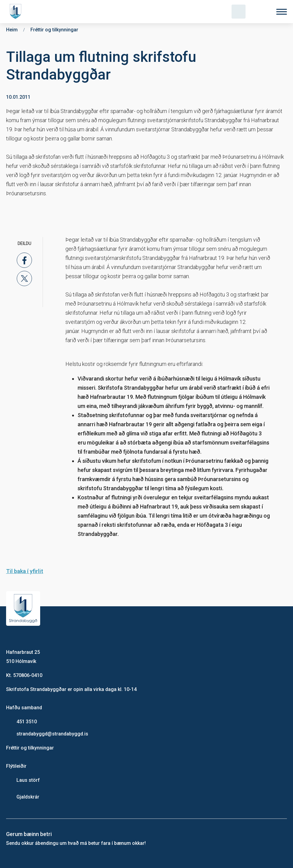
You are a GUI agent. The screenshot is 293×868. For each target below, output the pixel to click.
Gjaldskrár (28, 797)
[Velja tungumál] (260, 12)
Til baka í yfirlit (25, 571)
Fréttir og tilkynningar (30, 748)
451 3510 (27, 722)
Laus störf (28, 780)
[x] (24, 278)
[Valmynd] (282, 12)
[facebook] (24, 260)
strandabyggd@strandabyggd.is (52, 734)
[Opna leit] (239, 12)
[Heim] (17, 12)
